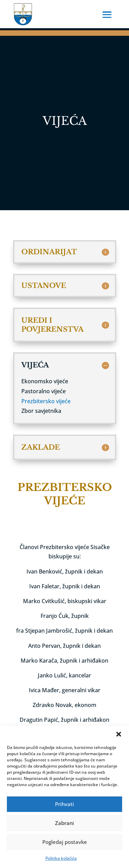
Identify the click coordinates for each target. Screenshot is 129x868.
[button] (119, 734)
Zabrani (64, 823)
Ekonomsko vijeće (45, 381)
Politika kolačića (61, 858)
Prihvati (64, 804)
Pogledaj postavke (65, 842)
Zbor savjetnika (41, 411)
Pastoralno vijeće (44, 391)
